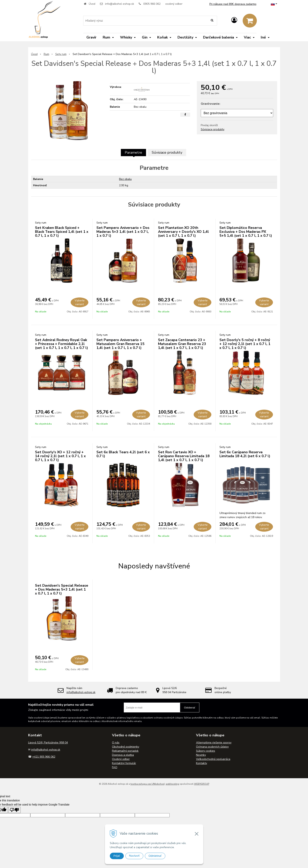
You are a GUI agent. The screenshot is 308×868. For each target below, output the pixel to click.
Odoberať (190, 708)
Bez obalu (125, 179)
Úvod (92, 4)
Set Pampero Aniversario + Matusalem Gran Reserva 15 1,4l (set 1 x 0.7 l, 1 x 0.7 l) (120, 344)
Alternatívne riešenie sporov (214, 743)
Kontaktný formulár (124, 763)
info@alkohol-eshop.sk (120, 4)
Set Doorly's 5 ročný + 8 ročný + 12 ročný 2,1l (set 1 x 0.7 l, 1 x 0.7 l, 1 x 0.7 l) (245, 344)
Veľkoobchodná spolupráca (213, 759)
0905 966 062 (152, 4)
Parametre (133, 152)
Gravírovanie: (210, 104)
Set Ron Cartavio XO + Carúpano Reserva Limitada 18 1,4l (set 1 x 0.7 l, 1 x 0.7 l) (184, 456)
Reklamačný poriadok (125, 751)
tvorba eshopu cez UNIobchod (148, 784)
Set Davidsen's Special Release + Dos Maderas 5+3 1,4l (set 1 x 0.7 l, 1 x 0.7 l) (62, 589)
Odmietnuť (155, 856)
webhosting (172, 784)
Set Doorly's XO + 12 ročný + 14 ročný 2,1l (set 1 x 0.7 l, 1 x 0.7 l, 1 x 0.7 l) (60, 456)
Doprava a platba (123, 755)
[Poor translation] (14, 810)
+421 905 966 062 (44, 757)
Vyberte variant (80, 302)
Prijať (117, 856)
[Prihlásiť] (234, 20)
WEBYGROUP (202, 784)
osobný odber (174, 4)
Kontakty (202, 763)
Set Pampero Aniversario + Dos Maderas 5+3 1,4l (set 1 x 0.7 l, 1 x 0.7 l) (123, 232)
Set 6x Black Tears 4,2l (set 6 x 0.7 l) (123, 454)
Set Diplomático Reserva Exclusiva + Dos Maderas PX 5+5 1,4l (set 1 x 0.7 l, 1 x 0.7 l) (246, 232)
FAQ (115, 767)
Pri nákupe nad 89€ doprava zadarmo (233, 4)
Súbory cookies (206, 751)
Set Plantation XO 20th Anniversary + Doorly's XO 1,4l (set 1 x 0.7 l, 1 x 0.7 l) (183, 232)
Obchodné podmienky (126, 747)
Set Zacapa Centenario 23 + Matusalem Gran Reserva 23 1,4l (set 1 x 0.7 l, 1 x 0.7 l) (182, 344)
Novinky (201, 755)
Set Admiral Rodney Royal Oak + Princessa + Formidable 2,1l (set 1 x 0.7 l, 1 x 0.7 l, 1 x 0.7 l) (62, 344)
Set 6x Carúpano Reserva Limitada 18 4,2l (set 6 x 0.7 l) (245, 454)
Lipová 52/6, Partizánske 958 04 (48, 743)
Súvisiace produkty (213, 129)
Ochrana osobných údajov (212, 747)
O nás (116, 743)
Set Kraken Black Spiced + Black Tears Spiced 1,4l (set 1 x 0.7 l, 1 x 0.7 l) (62, 232)
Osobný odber (121, 759)
